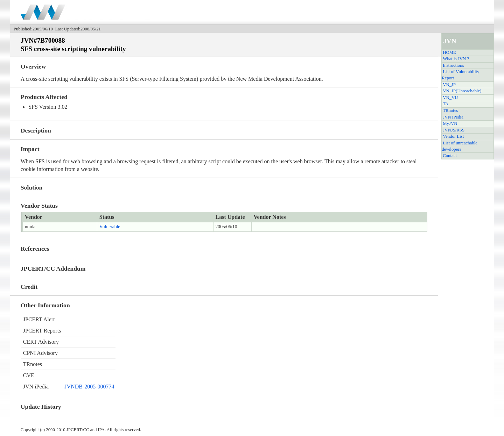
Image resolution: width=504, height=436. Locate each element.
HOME (449, 52)
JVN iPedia (453, 117)
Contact (450, 156)
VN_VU (450, 98)
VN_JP (449, 85)
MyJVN (450, 123)
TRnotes (450, 110)
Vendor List (453, 136)
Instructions (453, 65)
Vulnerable (110, 227)
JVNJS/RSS (454, 130)
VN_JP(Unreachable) (462, 91)
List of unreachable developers (460, 146)
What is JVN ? (456, 59)
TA (446, 104)
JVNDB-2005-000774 (89, 387)
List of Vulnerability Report (460, 75)
